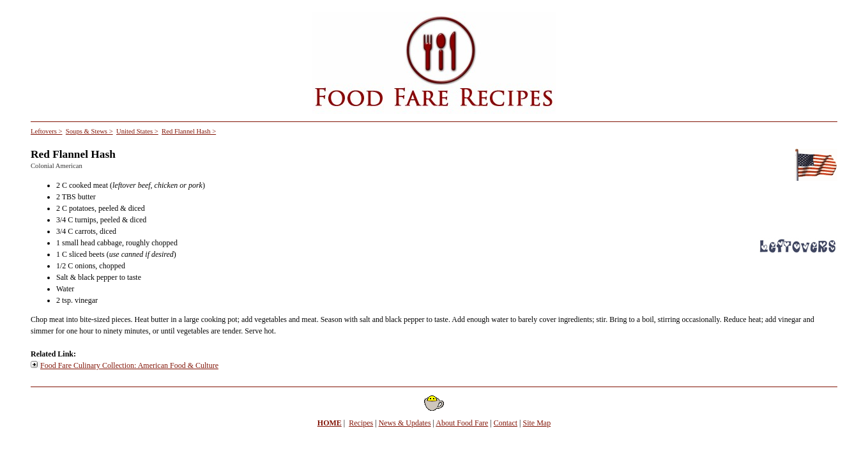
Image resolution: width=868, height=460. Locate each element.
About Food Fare (462, 423)
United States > (137, 131)
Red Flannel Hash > (189, 131)
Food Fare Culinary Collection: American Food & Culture (129, 365)
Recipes (361, 423)
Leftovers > (47, 131)
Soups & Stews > (89, 131)
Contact (506, 423)
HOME (330, 423)
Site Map (537, 423)
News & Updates (405, 423)
